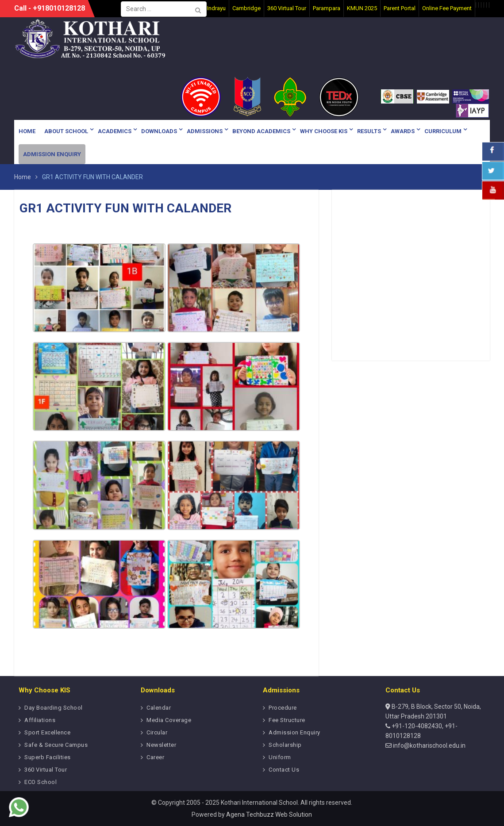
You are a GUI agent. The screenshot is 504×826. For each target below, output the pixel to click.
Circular (157, 732)
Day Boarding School (54, 708)
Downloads (159, 131)
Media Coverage (169, 720)
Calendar (159, 708)
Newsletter (161, 745)
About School (66, 131)
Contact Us (284, 770)
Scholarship (285, 745)
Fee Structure (287, 720)
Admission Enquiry (52, 154)
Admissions (205, 131)
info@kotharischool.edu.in (429, 745)
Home (27, 131)
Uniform (280, 757)
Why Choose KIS (324, 131)
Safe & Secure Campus (56, 745)
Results (369, 131)
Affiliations (40, 720)
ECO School (40, 782)
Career (155, 757)
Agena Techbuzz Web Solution (269, 814)
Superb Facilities (48, 757)
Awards (403, 131)
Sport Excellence (47, 732)
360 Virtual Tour (46, 770)
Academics (115, 131)
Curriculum (443, 131)
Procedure (283, 708)
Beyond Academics (261, 131)
